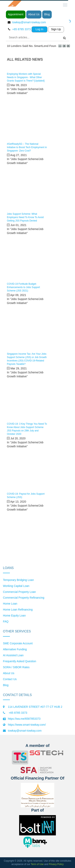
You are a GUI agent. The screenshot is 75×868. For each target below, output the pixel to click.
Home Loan (10, 604)
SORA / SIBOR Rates (16, 667)
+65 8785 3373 (18, 713)
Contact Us (10, 679)
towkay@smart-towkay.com (29, 22)
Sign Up (56, 29)
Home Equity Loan (14, 616)
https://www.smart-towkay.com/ (27, 725)
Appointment (16, 14)
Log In (39, 29)
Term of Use (37, 864)
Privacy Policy (56, 864)
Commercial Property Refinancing (24, 598)
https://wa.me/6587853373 (24, 719)
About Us (34, 14)
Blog (47, 14)
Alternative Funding (15, 649)
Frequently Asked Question (20, 661)
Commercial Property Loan (19, 592)
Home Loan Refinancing (18, 610)
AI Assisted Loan (13, 655)
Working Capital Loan (16, 586)
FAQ (6, 621)
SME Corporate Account (18, 643)
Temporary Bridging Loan (18, 580)
